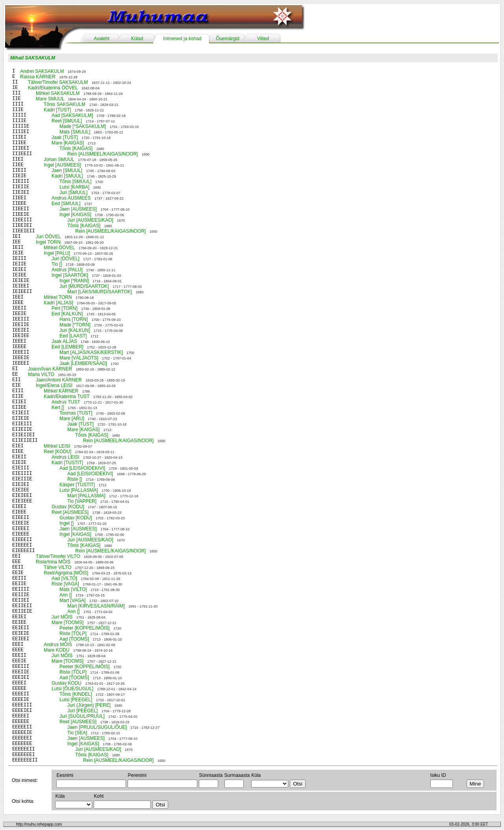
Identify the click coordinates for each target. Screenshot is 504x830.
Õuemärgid (227, 39)
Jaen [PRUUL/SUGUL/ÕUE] (97, 727)
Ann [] (66, 595)
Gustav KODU (67, 683)
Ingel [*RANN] (74, 281)
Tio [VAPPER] (82, 501)
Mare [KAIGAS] (68, 143)
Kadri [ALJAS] (58, 303)
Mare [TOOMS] (68, 622)
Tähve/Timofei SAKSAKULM (58, 82)
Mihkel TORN (58, 297)
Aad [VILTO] (64, 578)
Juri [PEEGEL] (82, 711)
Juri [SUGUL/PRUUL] (82, 716)
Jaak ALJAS (64, 341)
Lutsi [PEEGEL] (76, 700)
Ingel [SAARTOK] (70, 275)
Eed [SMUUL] (66, 204)
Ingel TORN (48, 242)
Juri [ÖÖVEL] (66, 259)
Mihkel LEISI (57, 446)
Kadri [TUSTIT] (67, 463)
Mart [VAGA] (72, 600)
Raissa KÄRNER (38, 77)
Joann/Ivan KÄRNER (50, 369)
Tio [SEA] (77, 733)
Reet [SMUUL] (67, 121)
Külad (137, 39)
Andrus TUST (66, 402)
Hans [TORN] (74, 319)
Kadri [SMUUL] (67, 176)
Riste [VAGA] (65, 584)
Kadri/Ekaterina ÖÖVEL (53, 88)
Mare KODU (57, 650)
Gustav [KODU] (68, 507)
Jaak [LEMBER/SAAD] (83, 363)
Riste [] (75, 479)
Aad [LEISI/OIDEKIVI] (82, 468)
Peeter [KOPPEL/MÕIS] (84, 628)
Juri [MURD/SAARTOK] (84, 286)
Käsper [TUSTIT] (77, 485)
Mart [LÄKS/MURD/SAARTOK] (100, 292)
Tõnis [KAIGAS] (76, 148)
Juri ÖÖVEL (48, 237)
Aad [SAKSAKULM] (72, 115)
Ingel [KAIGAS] (75, 215)
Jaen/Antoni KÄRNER (59, 380)
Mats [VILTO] (73, 589)
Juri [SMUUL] (73, 193)
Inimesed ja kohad (182, 39)
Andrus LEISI (66, 457)
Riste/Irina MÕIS (53, 562)
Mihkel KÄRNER (61, 391)
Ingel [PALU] (57, 253)
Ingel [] (67, 523)
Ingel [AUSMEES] (62, 165)
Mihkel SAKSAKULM (58, 93)
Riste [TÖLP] (73, 634)
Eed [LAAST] (73, 336)
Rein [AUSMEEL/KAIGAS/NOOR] (103, 154)
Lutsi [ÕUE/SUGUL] (72, 689)
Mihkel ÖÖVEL (59, 248)
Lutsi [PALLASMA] (79, 490)
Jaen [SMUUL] (67, 170)
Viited (263, 39)
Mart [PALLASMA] (86, 496)
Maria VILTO (41, 374)
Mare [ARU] (72, 419)
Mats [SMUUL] (75, 132)
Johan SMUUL (59, 159)
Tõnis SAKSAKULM (65, 104)
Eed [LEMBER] (68, 347)
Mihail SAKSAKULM (33, 58)
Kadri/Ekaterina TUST (67, 396)
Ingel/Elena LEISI (54, 385)
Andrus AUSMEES (71, 198)
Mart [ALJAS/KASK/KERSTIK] (91, 352)
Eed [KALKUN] (67, 314)
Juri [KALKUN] (75, 330)
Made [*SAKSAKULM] (83, 126)
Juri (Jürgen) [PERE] (89, 705)
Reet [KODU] (57, 452)
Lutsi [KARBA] (74, 187)
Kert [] (58, 408)
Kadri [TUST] (57, 110)
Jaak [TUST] (65, 137)
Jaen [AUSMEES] (78, 209)
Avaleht (102, 39)
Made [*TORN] (75, 325)
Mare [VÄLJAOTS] (79, 358)
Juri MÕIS (62, 617)
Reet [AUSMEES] (70, 512)
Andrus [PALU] (67, 270)
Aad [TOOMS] (74, 639)
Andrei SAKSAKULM (42, 71)
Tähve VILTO (57, 567)
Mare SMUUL (50, 99)
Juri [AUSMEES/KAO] (90, 220)
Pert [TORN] (65, 308)
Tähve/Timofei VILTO (58, 556)
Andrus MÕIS (58, 645)
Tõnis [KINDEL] (76, 694)
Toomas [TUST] (76, 413)
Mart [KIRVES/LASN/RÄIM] (96, 606)
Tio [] (57, 264)
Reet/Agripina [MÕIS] (66, 573)
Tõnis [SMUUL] (75, 182)
